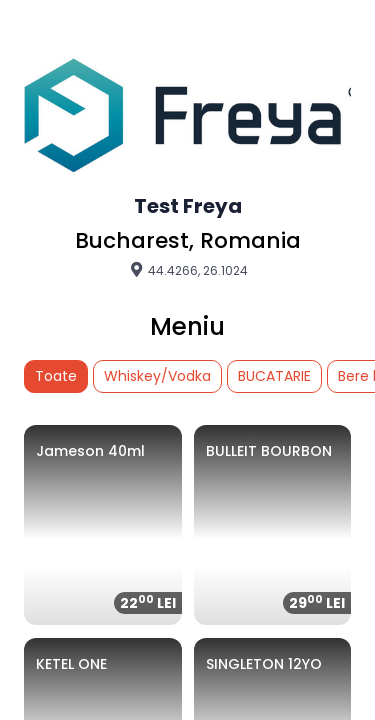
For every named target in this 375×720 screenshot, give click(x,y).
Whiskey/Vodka (157, 376)
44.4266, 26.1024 (188, 270)
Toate (56, 376)
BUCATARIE (274, 376)
